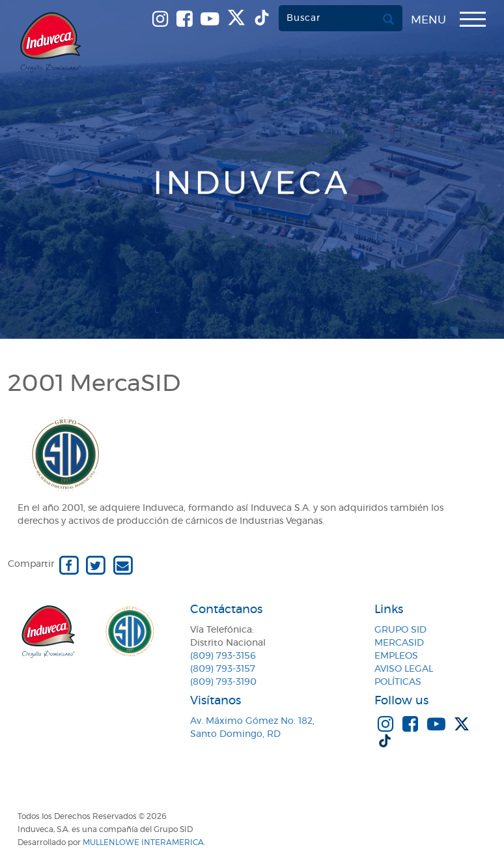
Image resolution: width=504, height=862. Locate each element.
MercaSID (399, 643)
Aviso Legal (404, 669)
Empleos (396, 656)
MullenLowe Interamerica (143, 842)
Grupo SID (400, 630)
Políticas (398, 682)
